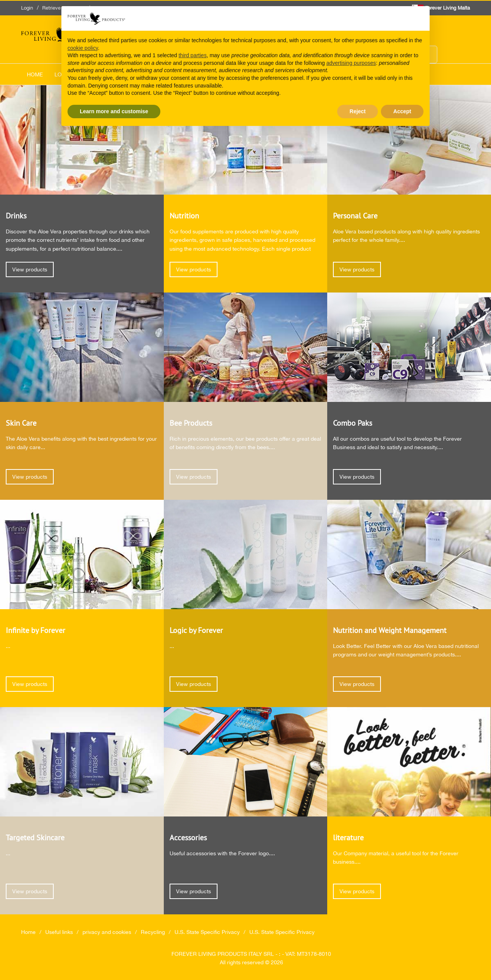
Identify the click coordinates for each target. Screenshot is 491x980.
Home (35, 74)
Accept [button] (402, 111)
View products (30, 269)
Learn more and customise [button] (114, 111)
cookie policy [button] (83, 48)
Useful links (59, 932)
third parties (192, 55)
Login (27, 8)
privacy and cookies (107, 932)
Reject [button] (358, 111)
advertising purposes (351, 63)
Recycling (153, 932)
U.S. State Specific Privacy (207, 932)
